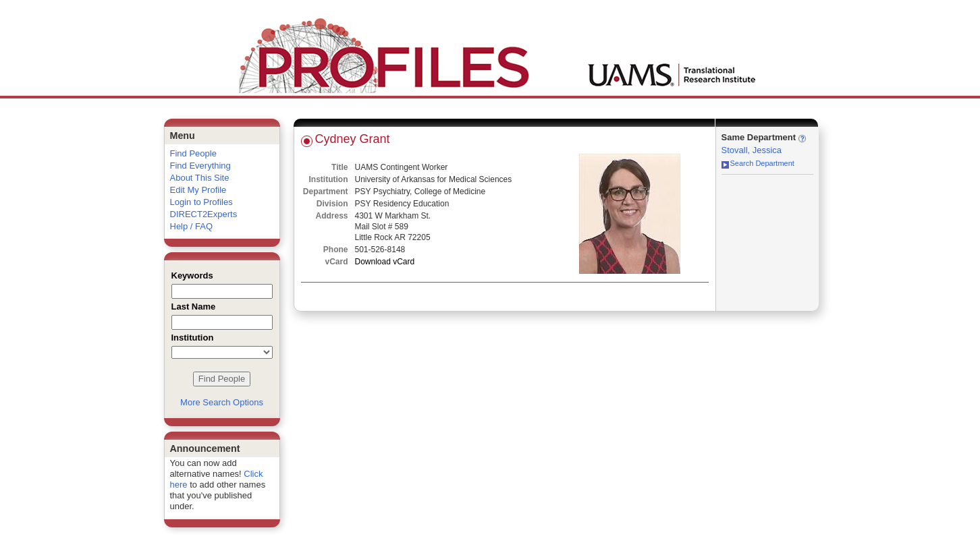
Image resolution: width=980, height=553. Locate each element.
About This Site (200, 178)
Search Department (758, 163)
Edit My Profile (198, 190)
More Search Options (222, 402)
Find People (193, 153)
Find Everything (200, 166)
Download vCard (385, 262)
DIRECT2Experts (204, 214)
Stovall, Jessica (752, 150)
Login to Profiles (201, 202)
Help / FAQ (192, 226)
